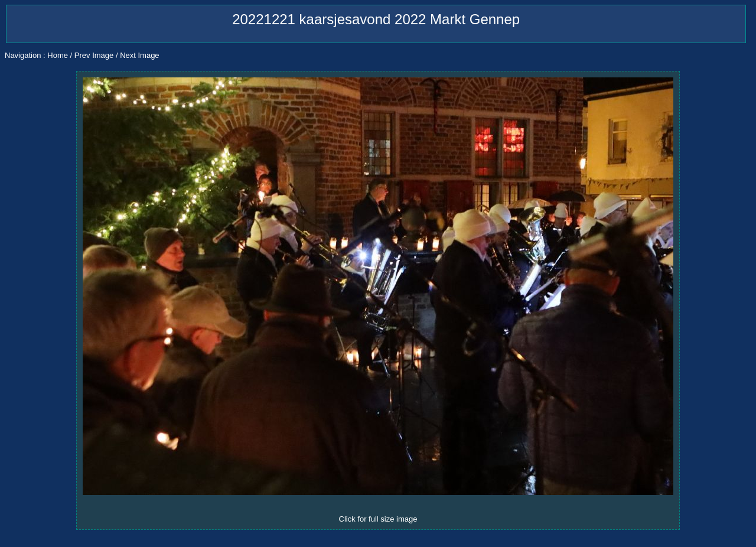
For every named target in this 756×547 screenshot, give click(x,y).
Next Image (139, 55)
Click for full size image (378, 519)
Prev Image (94, 55)
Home (58, 55)
